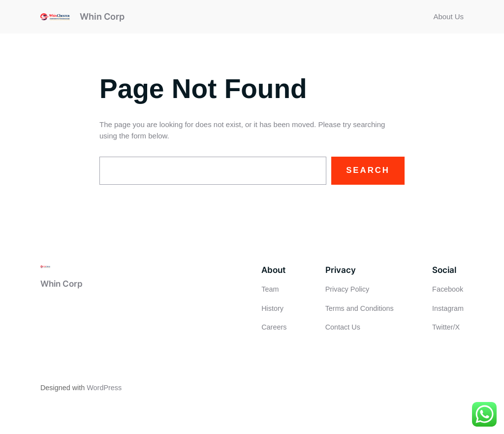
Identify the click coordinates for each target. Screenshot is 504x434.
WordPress (104, 388)
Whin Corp (102, 17)
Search (368, 170)
